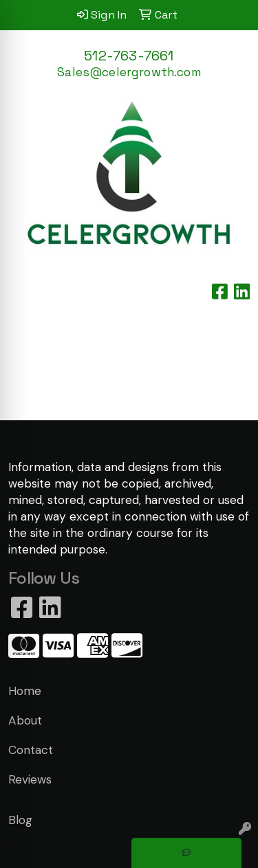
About (25, 720)
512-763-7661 (129, 56)
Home (25, 691)
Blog (20, 820)
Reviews (30, 779)
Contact (31, 750)
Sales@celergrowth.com (129, 72)
